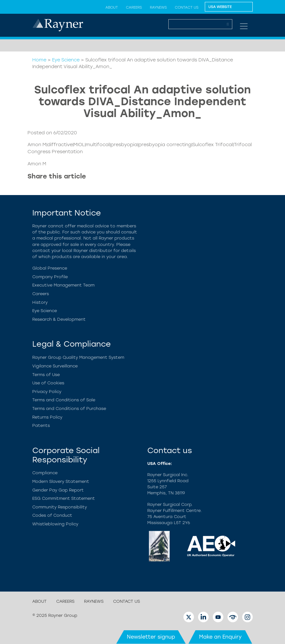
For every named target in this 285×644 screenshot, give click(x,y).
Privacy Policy (47, 392)
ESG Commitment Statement (64, 498)
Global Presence (50, 268)
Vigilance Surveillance (55, 366)
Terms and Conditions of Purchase (69, 408)
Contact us (187, 7)
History (40, 302)
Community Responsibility (60, 507)
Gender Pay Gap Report (58, 490)
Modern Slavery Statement (61, 481)
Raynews (158, 7)
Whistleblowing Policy (55, 524)
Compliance (45, 473)
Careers (134, 7)
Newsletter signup (151, 637)
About (112, 7)
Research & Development (59, 319)
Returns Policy (47, 417)
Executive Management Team (63, 285)
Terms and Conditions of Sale (64, 400)
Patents (41, 425)
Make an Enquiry (220, 637)
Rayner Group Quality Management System (78, 357)
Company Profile (50, 277)
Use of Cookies (48, 383)
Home (39, 60)
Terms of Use (46, 375)
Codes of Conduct (52, 515)
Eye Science (66, 60)
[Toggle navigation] (244, 26)
